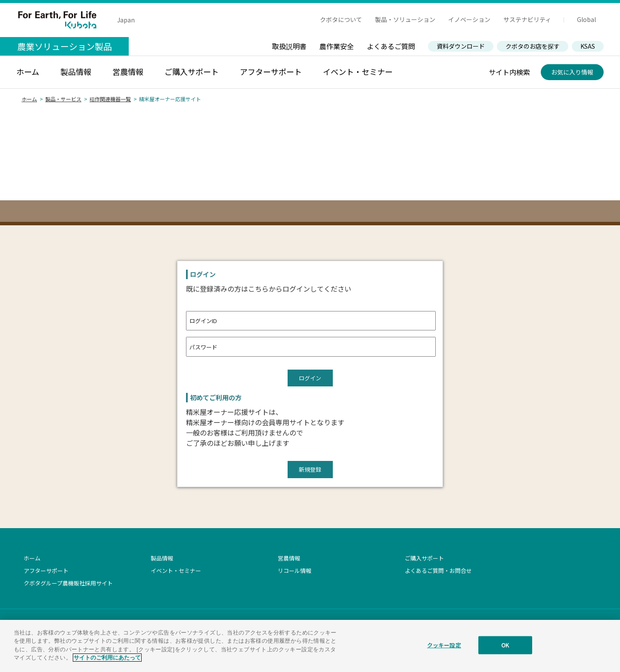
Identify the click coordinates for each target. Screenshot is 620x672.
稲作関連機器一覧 (110, 99)
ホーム (29, 99)
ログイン (310, 378)
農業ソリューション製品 (65, 46)
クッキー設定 (444, 647)
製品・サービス (63, 99)
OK (505, 647)
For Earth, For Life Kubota (57, 20)
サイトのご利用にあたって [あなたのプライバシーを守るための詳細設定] (107, 660)
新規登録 (310, 469)
